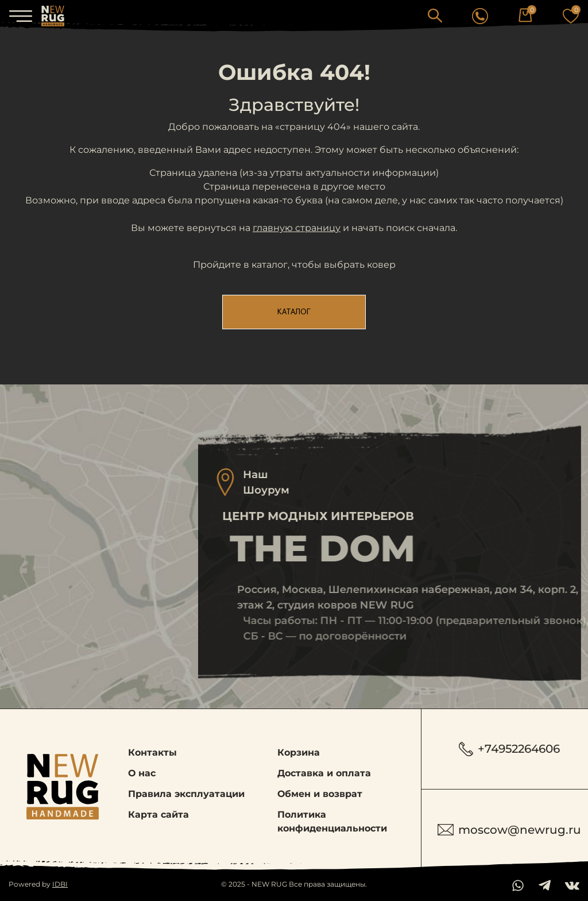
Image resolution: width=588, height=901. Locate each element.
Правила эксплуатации (186, 794)
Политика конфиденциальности (332, 821)
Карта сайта (158, 815)
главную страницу (297, 228)
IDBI (60, 884)
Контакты (152, 752)
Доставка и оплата (324, 773)
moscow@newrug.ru (509, 830)
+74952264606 (509, 749)
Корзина (299, 752)
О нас (142, 773)
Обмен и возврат (320, 794)
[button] (435, 15)
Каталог (294, 312)
